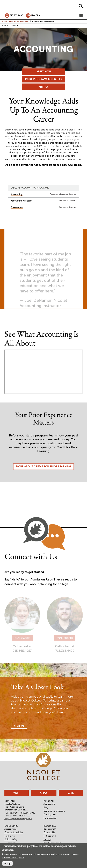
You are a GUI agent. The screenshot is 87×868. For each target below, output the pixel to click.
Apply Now (44, 72)
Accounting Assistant (21, 201)
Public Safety (11, 839)
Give (71, 793)
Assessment (10, 829)
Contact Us (49, 832)
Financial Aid (50, 818)
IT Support (50, 836)
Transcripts (10, 843)
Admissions (49, 804)
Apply (44, 793)
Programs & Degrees (19, 21)
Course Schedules (14, 832)
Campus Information (54, 811)
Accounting (17, 194)
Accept (8, 863)
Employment (50, 814)
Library (48, 839)
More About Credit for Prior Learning (43, 477)
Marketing (10, 836)
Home (4, 21)
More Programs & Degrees (43, 79)
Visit (16, 793)
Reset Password (53, 843)
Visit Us (43, 87)
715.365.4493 (16, 15)
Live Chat (36, 15)
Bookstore (50, 829)
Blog (46, 807)
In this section (9, 26)
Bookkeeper (17, 207)
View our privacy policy (13, 857)
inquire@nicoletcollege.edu (18, 819)
